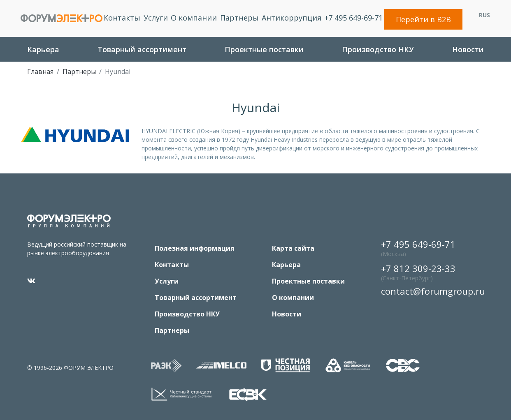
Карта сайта (293, 248)
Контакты (122, 18)
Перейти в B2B (423, 19)
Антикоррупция (292, 18)
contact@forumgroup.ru (431, 291)
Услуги (156, 18)
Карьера (43, 49)
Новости (468, 49)
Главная (40, 72)
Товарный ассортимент (142, 49)
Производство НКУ (378, 49)
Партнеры (239, 18)
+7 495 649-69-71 (353, 18)
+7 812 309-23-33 (418, 273)
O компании (194, 18)
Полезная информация (195, 248)
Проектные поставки (264, 49)
